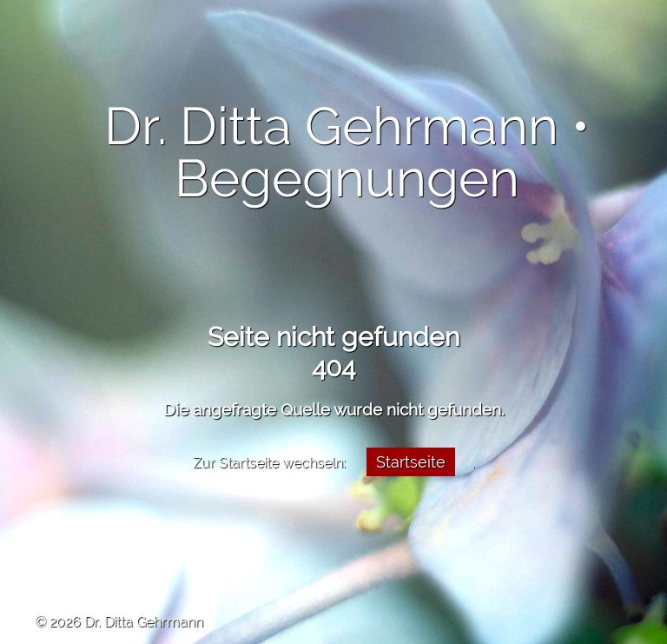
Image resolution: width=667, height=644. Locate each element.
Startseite (411, 462)
